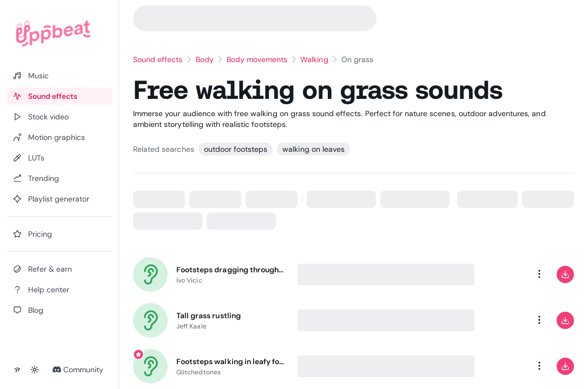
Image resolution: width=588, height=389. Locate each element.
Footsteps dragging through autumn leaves (230, 270)
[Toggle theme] (35, 370)
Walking (314, 59)
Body (205, 59)
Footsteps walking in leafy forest (230, 361)
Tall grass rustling (209, 316)
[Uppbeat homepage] (53, 33)
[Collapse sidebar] (17, 370)
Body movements (257, 59)
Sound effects (158, 59)
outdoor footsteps (236, 149)
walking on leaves (313, 149)
